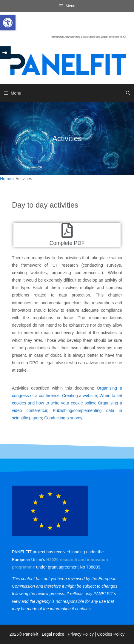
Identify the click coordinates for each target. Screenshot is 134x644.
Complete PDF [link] (67, 243)
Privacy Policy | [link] (83, 634)
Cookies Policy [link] (111, 634)
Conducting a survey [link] (63, 418)
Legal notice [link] (53, 634)
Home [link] (6, 179)
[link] (8, 23)
